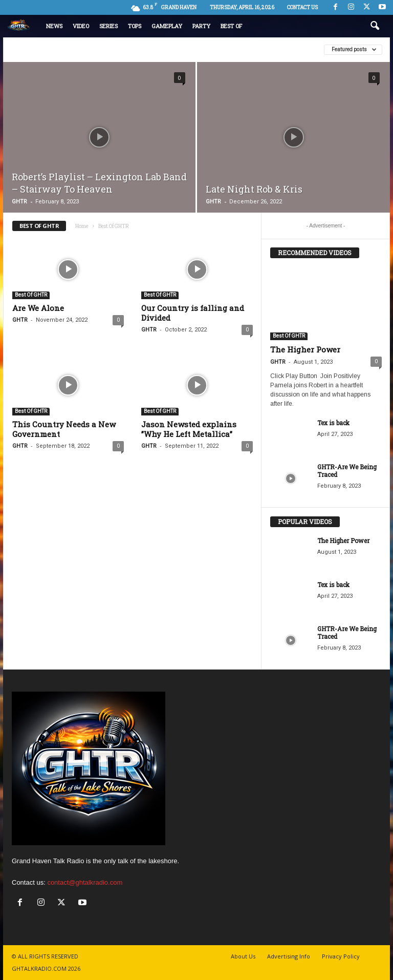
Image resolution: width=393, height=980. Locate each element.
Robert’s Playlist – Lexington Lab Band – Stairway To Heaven (99, 183)
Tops (135, 26)
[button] (375, 26)
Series (108, 26)
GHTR (19, 202)
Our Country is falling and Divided (193, 313)
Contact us (302, 7)
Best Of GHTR (31, 295)
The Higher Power (305, 349)
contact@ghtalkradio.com (85, 882)
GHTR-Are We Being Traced (347, 471)
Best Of (231, 26)
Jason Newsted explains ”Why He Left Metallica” (189, 429)
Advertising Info (289, 956)
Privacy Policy (341, 956)
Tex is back (333, 423)
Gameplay (167, 26)
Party (201, 26)
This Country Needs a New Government (64, 429)
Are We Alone (38, 308)
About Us (243, 956)
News (54, 26)
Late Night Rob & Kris (254, 189)
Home (82, 226)
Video (81, 26)
